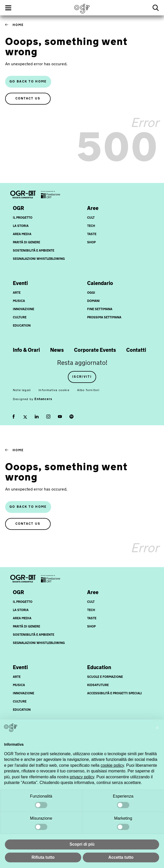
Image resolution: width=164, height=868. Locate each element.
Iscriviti (82, 377)
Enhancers (43, 399)
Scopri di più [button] (82, 844)
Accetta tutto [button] (121, 857)
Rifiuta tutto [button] (43, 857)
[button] (157, 728)
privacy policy (82, 777)
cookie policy (112, 765)
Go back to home (28, 82)
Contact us (28, 99)
